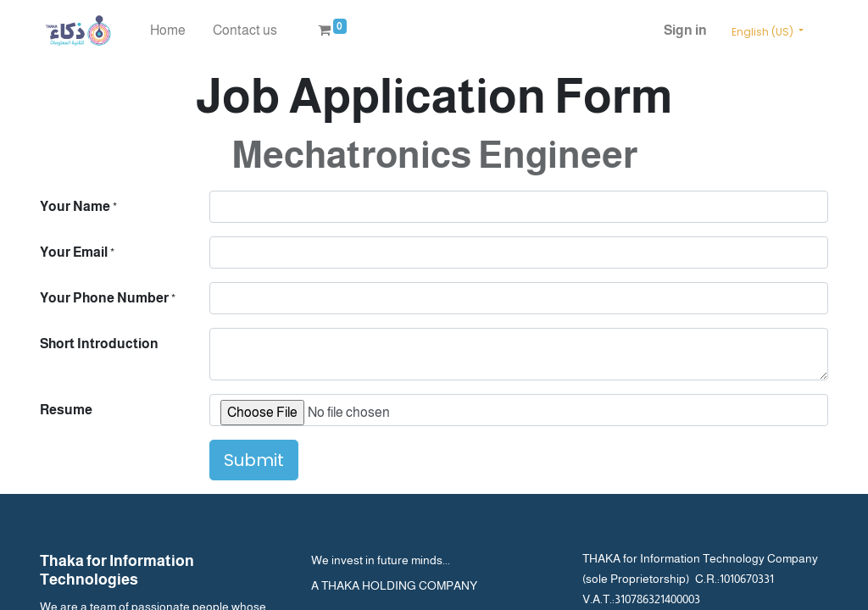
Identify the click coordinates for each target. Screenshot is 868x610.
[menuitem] (168, 30)
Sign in (685, 30)
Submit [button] (254, 460)
